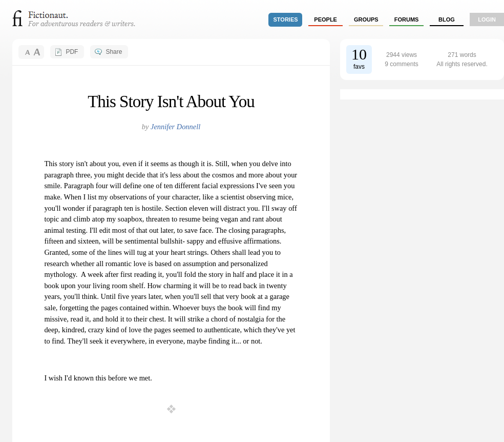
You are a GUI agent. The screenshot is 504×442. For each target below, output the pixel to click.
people (325, 19)
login (487, 19)
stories (286, 19)
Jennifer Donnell (175, 127)
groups (366, 19)
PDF (72, 52)
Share (114, 52)
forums (407, 19)
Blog (447, 19)
